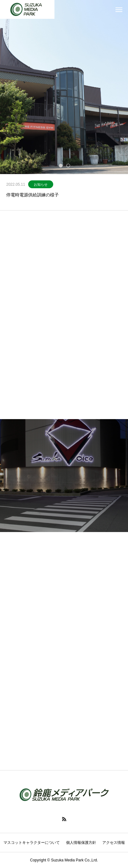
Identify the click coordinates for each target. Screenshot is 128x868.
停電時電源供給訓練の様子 (33, 195)
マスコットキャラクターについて (32, 843)
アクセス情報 (114, 843)
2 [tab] (69, 165)
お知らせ (41, 184)
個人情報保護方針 (81, 843)
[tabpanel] (64, 87)
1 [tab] (61, 165)
